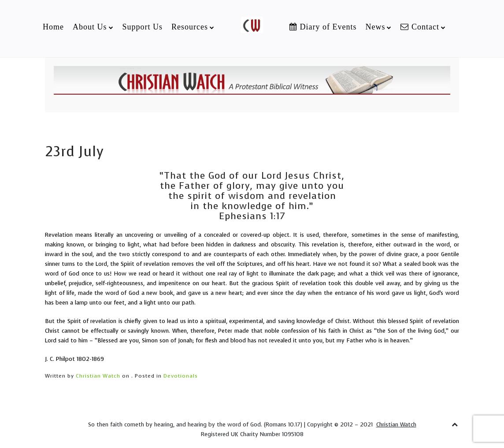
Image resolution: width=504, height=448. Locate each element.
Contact (420, 27)
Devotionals (181, 376)
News (375, 27)
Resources (190, 27)
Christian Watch (98, 376)
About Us (90, 27)
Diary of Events (323, 27)
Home (53, 27)
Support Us (143, 27)
